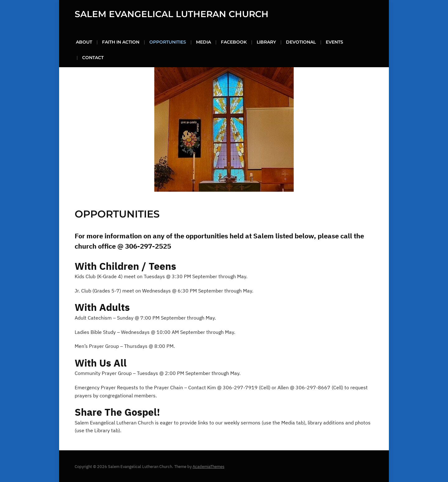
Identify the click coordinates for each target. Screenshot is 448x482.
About (84, 41)
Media (203, 41)
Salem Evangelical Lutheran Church (172, 14)
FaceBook (234, 41)
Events (334, 41)
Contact (93, 57)
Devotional (301, 41)
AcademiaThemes (208, 466)
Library (266, 41)
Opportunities (168, 41)
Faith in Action (121, 41)
